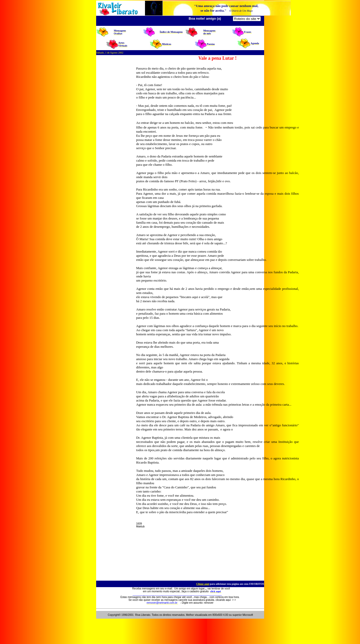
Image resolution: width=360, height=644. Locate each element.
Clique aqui (203, 584)
